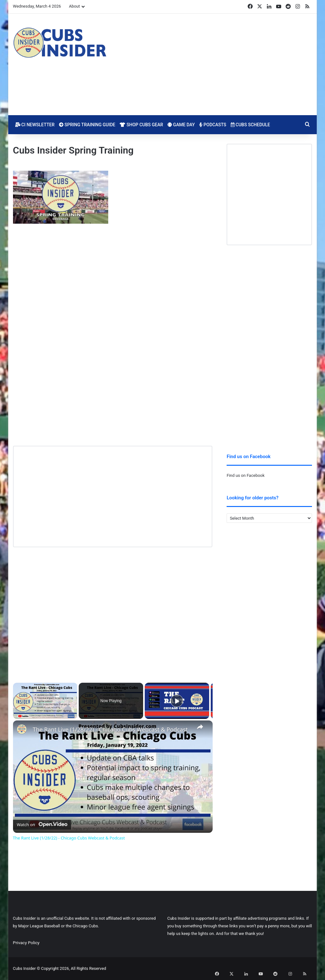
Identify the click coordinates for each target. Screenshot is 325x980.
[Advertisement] (214, 64)
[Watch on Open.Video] (42, 823)
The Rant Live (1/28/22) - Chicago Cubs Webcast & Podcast (110, 730)
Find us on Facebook (245, 475)
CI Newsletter (35, 125)
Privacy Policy (26, 943)
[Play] (177, 701)
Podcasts (213, 125)
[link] (23, 731)
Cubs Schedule (250, 125)
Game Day (181, 125)
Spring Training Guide (87, 125)
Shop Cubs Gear (141, 125)
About (74, 6)
